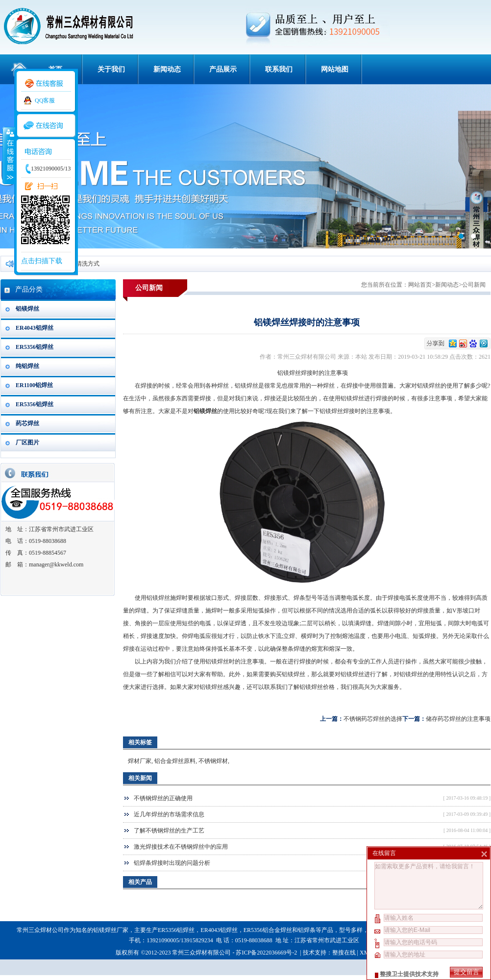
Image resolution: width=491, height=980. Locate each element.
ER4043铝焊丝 (35, 328)
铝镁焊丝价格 (317, 687)
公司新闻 (474, 285)
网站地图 (335, 69)
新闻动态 (167, 69)
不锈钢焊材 (213, 761)
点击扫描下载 (42, 261)
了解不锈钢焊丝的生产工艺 (169, 831)
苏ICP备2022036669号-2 (267, 953)
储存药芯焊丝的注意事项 (458, 719)
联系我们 (279, 69)
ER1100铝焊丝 (34, 385)
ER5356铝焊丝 (35, 347)
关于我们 (111, 69)
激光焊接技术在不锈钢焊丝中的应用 (181, 847)
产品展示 (223, 69)
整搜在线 (344, 953)
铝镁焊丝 (27, 309)
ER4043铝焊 (216, 930)
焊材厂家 (140, 761)
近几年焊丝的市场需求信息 (169, 814)
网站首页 (420, 285)
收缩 (8, 155)
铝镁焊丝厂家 (111, 930)
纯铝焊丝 (27, 366)
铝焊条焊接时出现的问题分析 (172, 863)
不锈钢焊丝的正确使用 (163, 798)
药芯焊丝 (27, 423)
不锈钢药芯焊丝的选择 (373, 719)
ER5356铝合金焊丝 (268, 930)
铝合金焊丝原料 (175, 761)
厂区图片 (27, 442)
